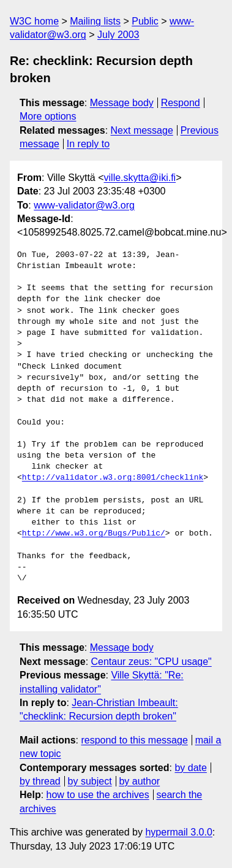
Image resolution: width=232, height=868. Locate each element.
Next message (142, 130)
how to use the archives (98, 795)
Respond (181, 103)
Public (145, 21)
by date (190, 768)
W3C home (34, 21)
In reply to (88, 144)
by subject (90, 781)
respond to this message (134, 740)
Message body (122, 103)
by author (139, 781)
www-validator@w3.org (84, 205)
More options (48, 116)
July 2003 (118, 35)
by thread (40, 781)
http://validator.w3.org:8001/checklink (113, 478)
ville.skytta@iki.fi (140, 178)
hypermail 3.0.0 (178, 832)
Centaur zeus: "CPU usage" (152, 662)
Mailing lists (95, 21)
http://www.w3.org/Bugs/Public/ (94, 534)
